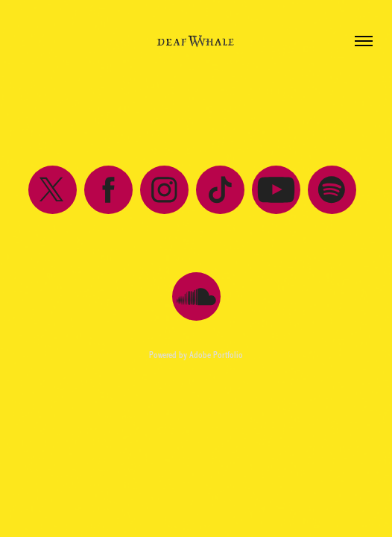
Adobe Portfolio (216, 355)
